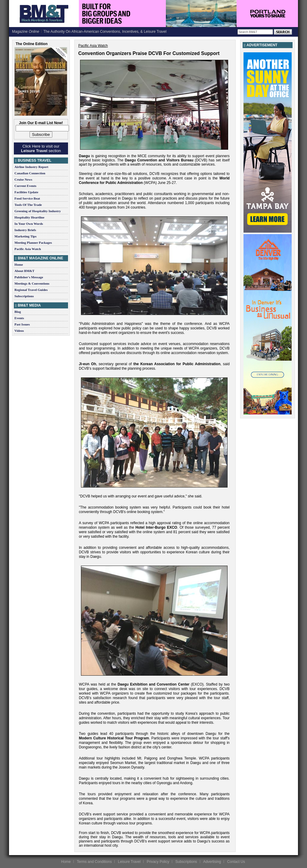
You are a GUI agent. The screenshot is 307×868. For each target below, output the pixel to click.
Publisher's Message (29, 277)
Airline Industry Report (31, 167)
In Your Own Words (29, 224)
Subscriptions (24, 296)
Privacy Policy (158, 862)
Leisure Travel (129, 862)
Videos (19, 331)
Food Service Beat (27, 198)
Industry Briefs (25, 230)
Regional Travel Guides (31, 290)
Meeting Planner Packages (33, 243)
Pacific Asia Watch (28, 249)
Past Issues (22, 324)
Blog (18, 312)
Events (19, 318)
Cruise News (23, 179)
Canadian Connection (30, 173)
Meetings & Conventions (32, 283)
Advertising (212, 862)
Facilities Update (26, 192)
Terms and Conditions (94, 862)
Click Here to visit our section (41, 148)
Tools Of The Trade (28, 205)
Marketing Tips (25, 236)
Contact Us (236, 862)
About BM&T (24, 271)
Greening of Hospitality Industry (38, 211)
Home (19, 264)
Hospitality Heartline (29, 217)
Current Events (25, 186)
